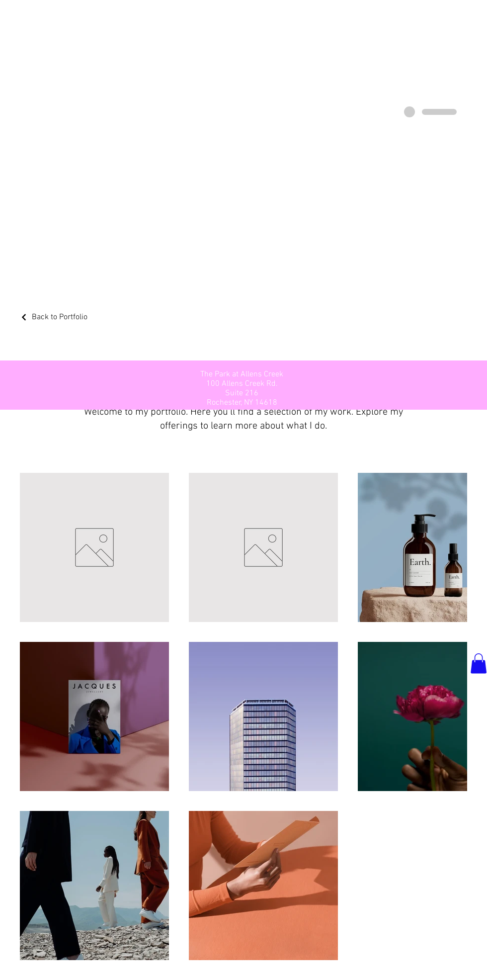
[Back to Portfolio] (54, 317)
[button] (479, 664)
